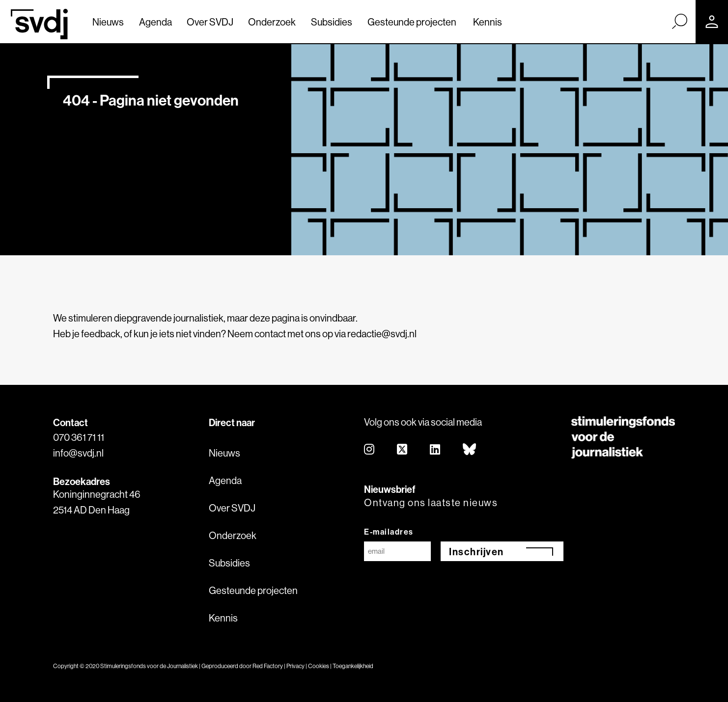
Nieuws (108, 22)
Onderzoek (272, 22)
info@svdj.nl (78, 453)
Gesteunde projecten (412, 22)
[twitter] (403, 450)
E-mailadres (389, 532)
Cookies (319, 666)
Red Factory (268, 666)
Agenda (155, 22)
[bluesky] (470, 450)
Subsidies (332, 22)
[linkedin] (435, 450)
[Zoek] (679, 21)
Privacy (295, 666)
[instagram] (370, 450)
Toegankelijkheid (353, 666)
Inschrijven (476, 552)
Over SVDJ (210, 22)
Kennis (488, 22)
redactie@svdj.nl (382, 334)
